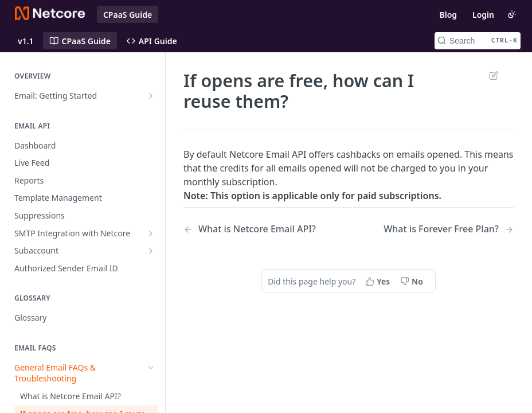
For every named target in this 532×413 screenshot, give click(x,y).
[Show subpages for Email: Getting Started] (151, 96)
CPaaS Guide (128, 15)
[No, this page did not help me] (413, 281)
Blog (448, 15)
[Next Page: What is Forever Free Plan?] (449, 229)
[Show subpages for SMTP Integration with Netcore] (151, 233)
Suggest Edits (493, 75)
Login (483, 15)
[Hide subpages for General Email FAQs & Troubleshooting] (151, 368)
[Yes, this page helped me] (379, 281)
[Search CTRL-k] (478, 41)
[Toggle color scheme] (512, 14)
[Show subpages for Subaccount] (151, 251)
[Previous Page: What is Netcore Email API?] (254, 229)
